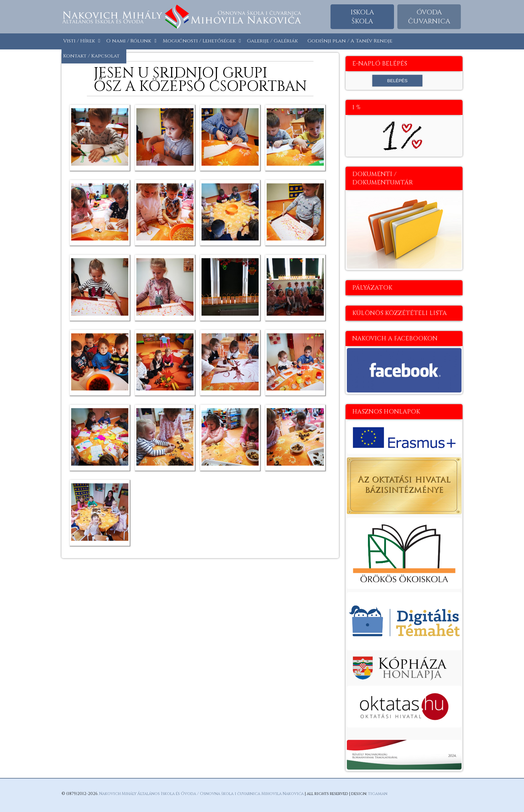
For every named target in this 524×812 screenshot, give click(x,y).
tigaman (378, 794)
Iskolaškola (362, 17)
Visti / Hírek (79, 41)
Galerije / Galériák (272, 41)
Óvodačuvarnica (429, 17)
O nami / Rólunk (129, 41)
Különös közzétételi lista (400, 313)
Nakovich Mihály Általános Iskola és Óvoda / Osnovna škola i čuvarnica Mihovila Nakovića (202, 794)
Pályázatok (372, 288)
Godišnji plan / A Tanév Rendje (350, 41)
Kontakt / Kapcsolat (91, 56)
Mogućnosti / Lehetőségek (199, 41)
